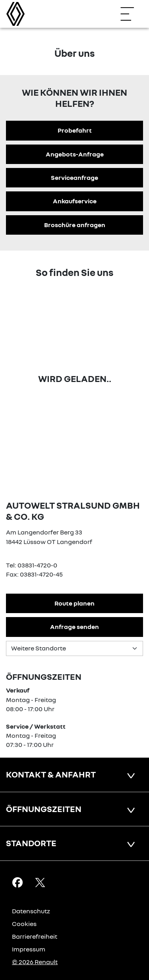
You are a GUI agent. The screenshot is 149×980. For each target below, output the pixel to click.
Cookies (24, 924)
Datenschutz (31, 911)
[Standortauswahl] (74, 648)
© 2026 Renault (35, 962)
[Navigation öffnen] (131, 14)
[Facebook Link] (17, 882)
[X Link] (40, 882)
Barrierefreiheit (35, 936)
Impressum (29, 949)
